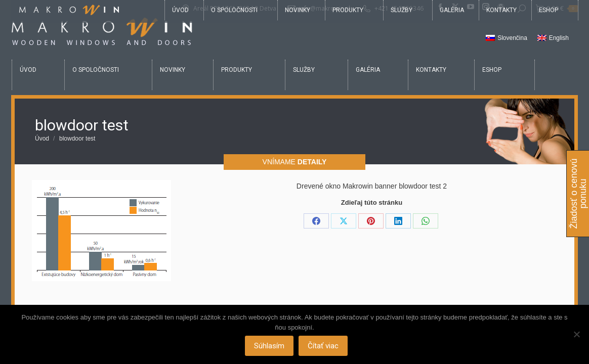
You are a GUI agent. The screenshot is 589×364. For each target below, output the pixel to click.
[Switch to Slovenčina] (507, 38)
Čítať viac (324, 346)
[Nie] (576, 335)
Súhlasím (270, 346)
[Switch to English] (553, 38)
